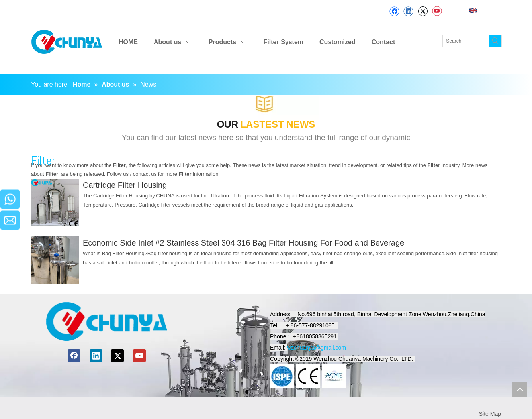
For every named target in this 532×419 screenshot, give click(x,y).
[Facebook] (394, 11)
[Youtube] (437, 11)
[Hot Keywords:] (495, 41)
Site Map (490, 414)
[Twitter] (423, 11)
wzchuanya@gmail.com (317, 348)
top (520, 389)
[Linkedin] (408, 11)
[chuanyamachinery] (107, 322)
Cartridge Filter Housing (125, 185)
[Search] (466, 41)
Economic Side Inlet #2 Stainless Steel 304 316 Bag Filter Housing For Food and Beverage (244, 243)
